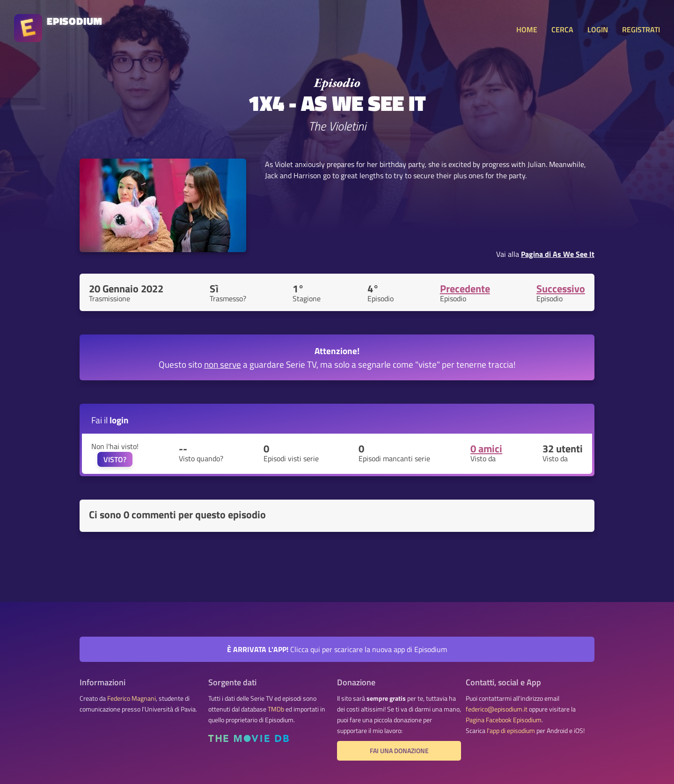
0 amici (486, 449)
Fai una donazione (399, 751)
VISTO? (115, 459)
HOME (527, 29)
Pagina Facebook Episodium (504, 720)
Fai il (110, 420)
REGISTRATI (641, 29)
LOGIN (598, 29)
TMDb (276, 709)
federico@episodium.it (497, 709)
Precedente (465, 289)
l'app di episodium (511, 731)
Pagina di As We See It (558, 254)
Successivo (561, 289)
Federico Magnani (132, 698)
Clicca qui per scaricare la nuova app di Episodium (337, 649)
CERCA (562, 29)
